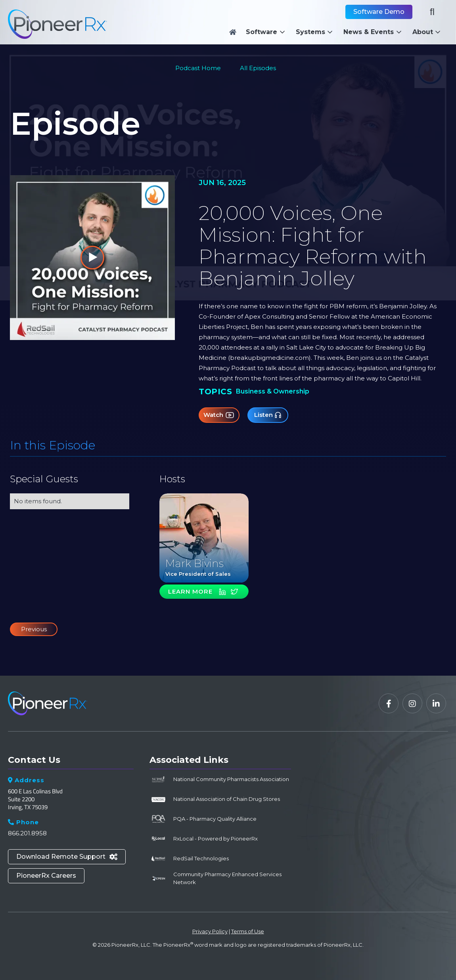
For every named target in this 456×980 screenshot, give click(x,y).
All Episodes (258, 68)
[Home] (233, 32)
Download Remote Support (67, 857)
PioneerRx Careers (46, 876)
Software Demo (379, 12)
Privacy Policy (210, 931)
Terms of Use (248, 931)
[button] (267, 32)
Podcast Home (198, 68)
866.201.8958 (27, 833)
